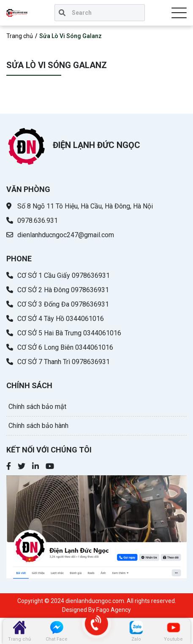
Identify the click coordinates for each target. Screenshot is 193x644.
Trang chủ (20, 36)
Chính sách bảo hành (38, 426)
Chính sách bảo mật (37, 407)
